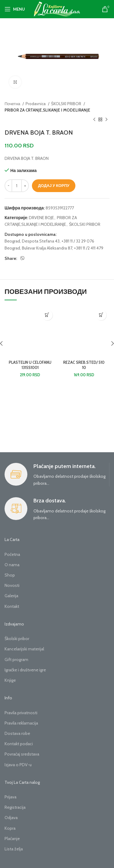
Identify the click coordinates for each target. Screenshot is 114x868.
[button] (47, 315)
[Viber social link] (22, 258)
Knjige (10, 680)
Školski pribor (17, 639)
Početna (12, 554)
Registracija (15, 807)
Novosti (12, 585)
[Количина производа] (17, 186)
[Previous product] (94, 120)
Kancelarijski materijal (24, 649)
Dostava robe (17, 733)
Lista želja (14, 849)
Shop (10, 575)
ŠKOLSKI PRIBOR (67, 104)
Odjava (11, 818)
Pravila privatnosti (21, 713)
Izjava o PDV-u (18, 765)
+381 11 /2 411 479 (89, 248)
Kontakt (12, 606)
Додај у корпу (54, 185)
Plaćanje (12, 839)
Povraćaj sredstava (22, 754)
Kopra (10, 828)
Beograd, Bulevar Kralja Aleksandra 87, (39, 248)
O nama (12, 565)
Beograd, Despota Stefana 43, (33, 241)
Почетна (13, 104)
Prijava (10, 797)
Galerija (11, 596)
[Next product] (106, 120)
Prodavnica (36, 104)
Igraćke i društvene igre (25, 670)
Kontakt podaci (19, 744)
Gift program (16, 660)
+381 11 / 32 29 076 (78, 241)
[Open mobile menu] (15, 9)
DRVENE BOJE (41, 218)
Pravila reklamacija (21, 723)
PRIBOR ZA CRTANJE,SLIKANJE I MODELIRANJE (47, 110)
